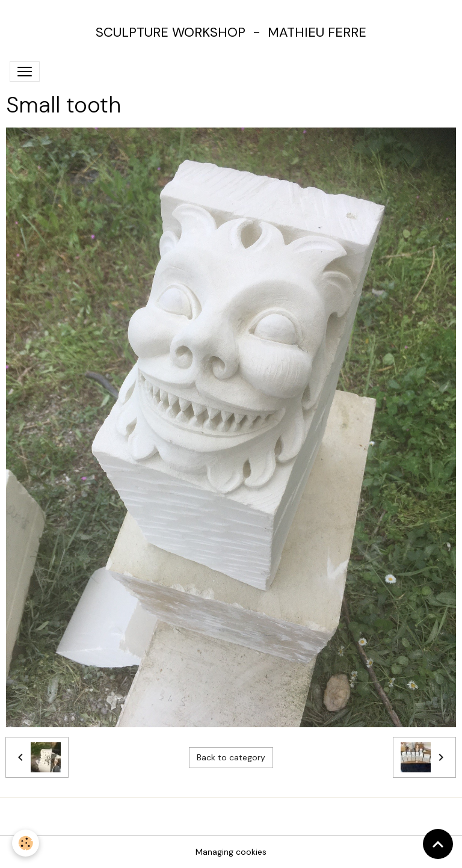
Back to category (231, 757)
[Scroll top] (438, 844)
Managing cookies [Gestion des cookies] (231, 852)
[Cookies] (26, 843)
